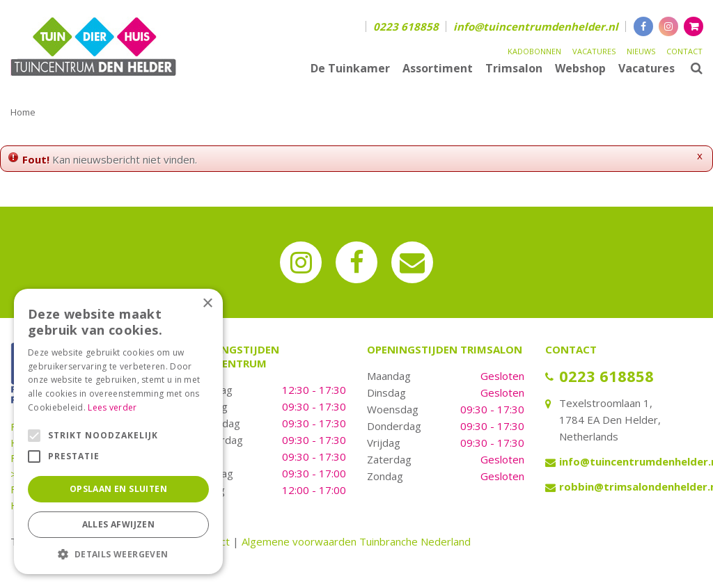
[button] (118, 554)
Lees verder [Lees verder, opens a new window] (112, 407)
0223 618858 (406, 26)
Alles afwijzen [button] (119, 524)
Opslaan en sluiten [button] (118, 489)
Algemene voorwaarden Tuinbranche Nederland (356, 541)
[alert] (118, 431)
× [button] (207, 304)
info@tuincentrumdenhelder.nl (536, 26)
